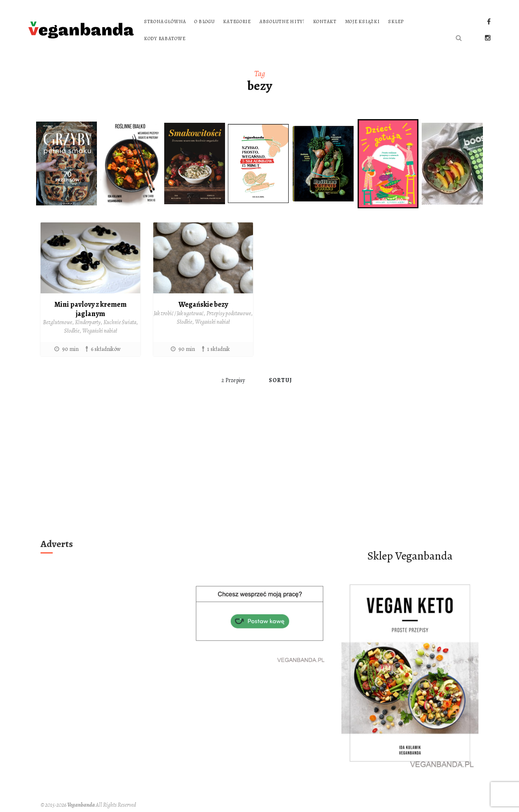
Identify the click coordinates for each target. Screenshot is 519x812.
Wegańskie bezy (203, 304)
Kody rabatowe (165, 38)
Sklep (396, 21)
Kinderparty (88, 322)
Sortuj (280, 380)
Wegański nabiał (100, 331)
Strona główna (165, 21)
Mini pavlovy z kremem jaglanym (90, 309)
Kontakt (325, 21)
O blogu (204, 21)
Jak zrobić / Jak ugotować (179, 313)
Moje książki (362, 21)
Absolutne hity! (282, 21)
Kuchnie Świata (120, 322)
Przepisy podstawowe (229, 313)
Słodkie (72, 331)
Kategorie (237, 21)
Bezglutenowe (58, 322)
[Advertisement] (259, 474)
